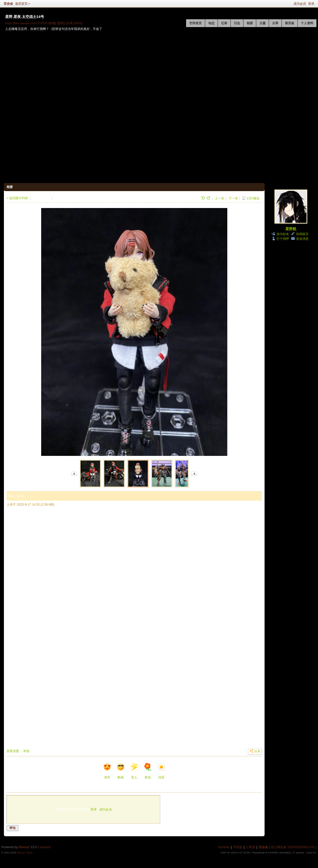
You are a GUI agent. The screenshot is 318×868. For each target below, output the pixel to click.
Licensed (44, 847)
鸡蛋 (161, 771)
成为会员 (300, 4)
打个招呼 (283, 239)
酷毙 (121, 771)
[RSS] (78, 23)
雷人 (134, 771)
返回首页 (21, 4)
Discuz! (24, 847)
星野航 (291, 229)
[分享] (70, 23)
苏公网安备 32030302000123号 (293, 847)
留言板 (290, 23)
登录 (311, 4)
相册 (250, 23)
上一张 (219, 198)
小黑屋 (250, 847)
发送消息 (302, 239)
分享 (275, 23)
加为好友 (283, 234)
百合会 (8, 4)
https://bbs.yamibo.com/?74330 (26, 23)
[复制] (61, 23)
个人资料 (307, 23)
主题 (262, 23)
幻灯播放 (253, 198)
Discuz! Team (25, 853)
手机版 (238, 847)
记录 (224, 23)
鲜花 (148, 771)
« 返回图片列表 (17, 198)
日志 (237, 23)
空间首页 (195, 23)
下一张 (233, 198)
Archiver (224, 847)
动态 (211, 23)
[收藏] (52, 23)
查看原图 (13, 751)
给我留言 (302, 234)
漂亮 (107, 771)
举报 (26, 751)
